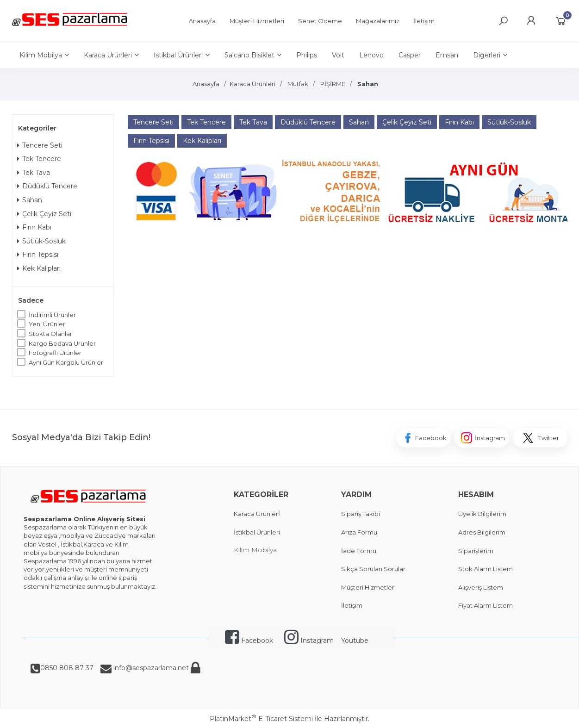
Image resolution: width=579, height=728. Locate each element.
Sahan (30, 200)
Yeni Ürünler (47, 324)
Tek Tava (34, 173)
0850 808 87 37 (67, 668)
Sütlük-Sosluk (41, 241)
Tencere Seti (40, 145)
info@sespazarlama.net (150, 668)
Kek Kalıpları (39, 268)
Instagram (309, 641)
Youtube (355, 641)
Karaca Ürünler (256, 514)
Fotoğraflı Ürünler (55, 353)
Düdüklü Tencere (47, 186)
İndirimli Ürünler (52, 315)
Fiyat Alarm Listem (486, 605)
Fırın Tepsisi (38, 255)
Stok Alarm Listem (486, 569)
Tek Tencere (39, 159)
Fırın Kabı (34, 227)
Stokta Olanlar (50, 334)
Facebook (249, 641)
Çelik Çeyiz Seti (44, 214)
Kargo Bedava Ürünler (62, 343)
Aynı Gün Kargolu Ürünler (66, 362)
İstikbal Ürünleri (257, 532)
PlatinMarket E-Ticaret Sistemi (261, 719)
